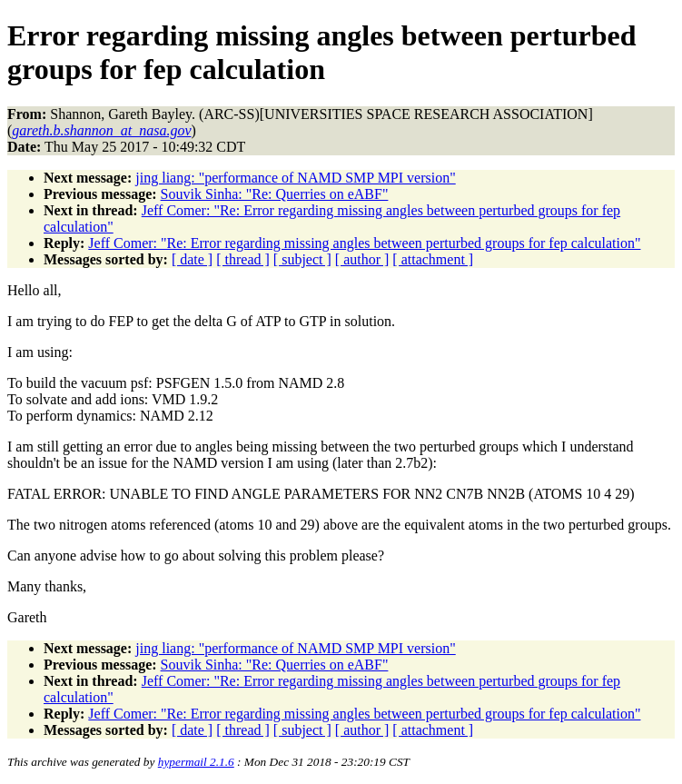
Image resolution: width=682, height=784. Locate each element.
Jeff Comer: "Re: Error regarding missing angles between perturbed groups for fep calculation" (364, 243)
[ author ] (362, 259)
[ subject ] (302, 259)
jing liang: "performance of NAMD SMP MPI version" (295, 178)
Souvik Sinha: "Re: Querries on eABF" (275, 194)
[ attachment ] (433, 259)
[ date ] (192, 259)
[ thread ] (243, 259)
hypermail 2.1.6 (196, 762)
